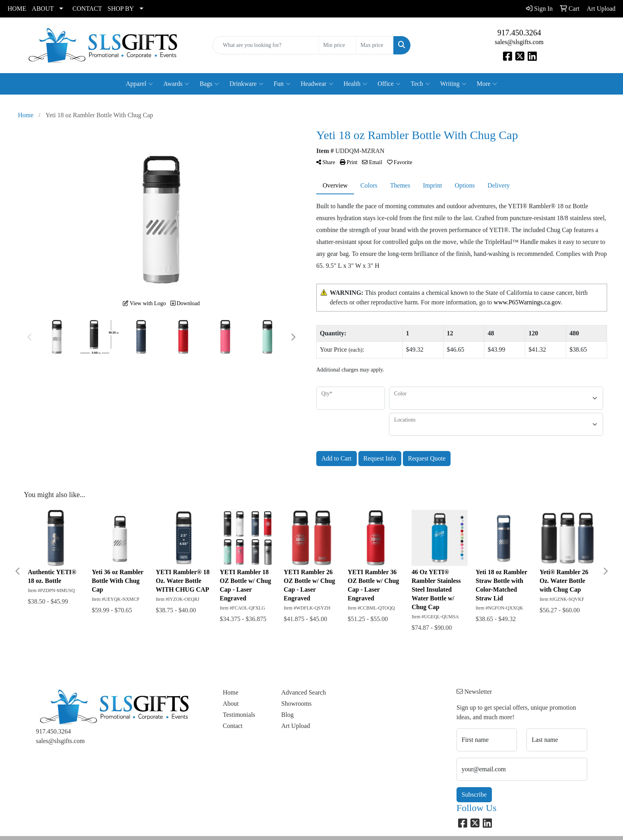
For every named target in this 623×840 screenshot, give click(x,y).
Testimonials (239, 715)
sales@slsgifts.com (519, 42)
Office (389, 84)
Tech (420, 84)
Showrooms (296, 704)
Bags (209, 84)
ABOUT (43, 9)
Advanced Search (304, 692)
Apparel (140, 84)
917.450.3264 (519, 33)
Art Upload (296, 726)
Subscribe (474, 795)
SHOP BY (121, 9)
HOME (17, 9)
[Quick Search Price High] (375, 45)
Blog (287, 715)
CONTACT (87, 9)
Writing (453, 84)
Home (231, 692)
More (487, 84)
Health (356, 84)
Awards (176, 84)
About (231, 704)
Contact (233, 726)
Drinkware (246, 84)
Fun (282, 84)
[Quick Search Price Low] (338, 45)
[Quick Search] (266, 45)
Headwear (317, 84)
